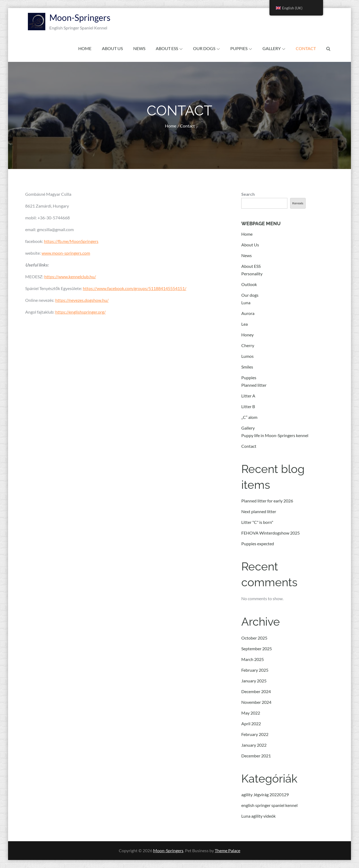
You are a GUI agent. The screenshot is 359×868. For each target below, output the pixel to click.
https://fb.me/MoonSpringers (71, 241)
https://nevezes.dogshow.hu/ (82, 300)
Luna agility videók (258, 816)
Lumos (247, 356)
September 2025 (257, 649)
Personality (252, 274)
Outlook (249, 284)
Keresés (298, 203)
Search (248, 194)
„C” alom (249, 417)
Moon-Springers (80, 18)
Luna (246, 303)
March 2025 (253, 659)
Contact (306, 48)
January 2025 (254, 681)
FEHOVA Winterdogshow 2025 (271, 533)
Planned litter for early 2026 (267, 501)
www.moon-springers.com (66, 253)
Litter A (248, 396)
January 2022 (254, 745)
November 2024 (256, 702)
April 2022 (251, 724)
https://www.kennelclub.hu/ (70, 277)
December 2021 (256, 756)
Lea (245, 324)
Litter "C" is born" (257, 522)
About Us (112, 48)
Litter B (248, 406)
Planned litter (254, 385)
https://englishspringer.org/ (80, 312)
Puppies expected (258, 544)
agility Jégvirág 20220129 (265, 794)
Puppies (241, 48)
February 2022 (255, 734)
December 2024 (256, 691)
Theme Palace (227, 850)
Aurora (248, 313)
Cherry (248, 345)
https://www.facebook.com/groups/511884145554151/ (135, 288)
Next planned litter (259, 511)
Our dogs (206, 48)
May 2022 (251, 713)
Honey (247, 335)
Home (85, 48)
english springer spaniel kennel (269, 805)
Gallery (274, 48)
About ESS (169, 48)
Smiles (247, 367)
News (139, 48)
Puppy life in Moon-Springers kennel (275, 435)
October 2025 (254, 638)
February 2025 (255, 670)
